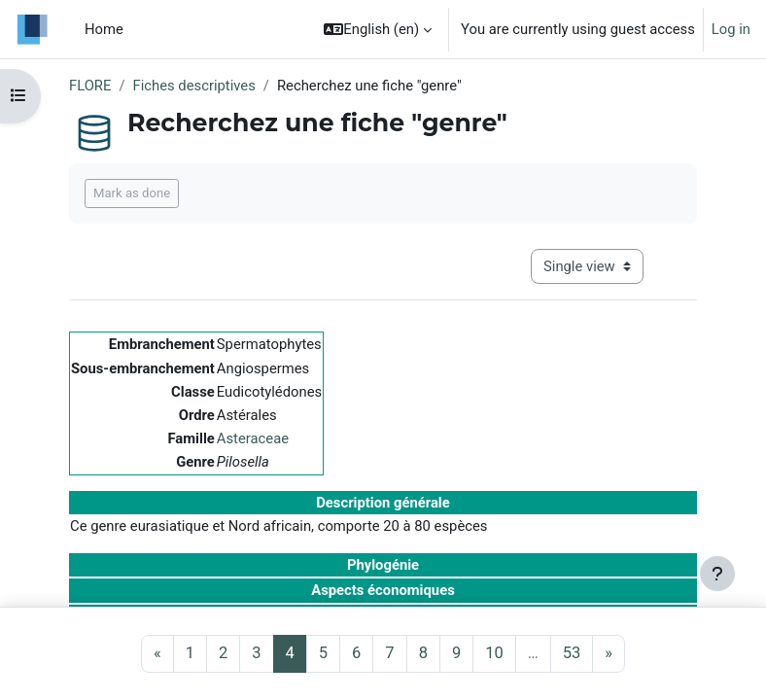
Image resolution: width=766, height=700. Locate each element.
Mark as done (132, 193)
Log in (731, 29)
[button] (378, 29)
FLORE (90, 86)
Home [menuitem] (104, 29)
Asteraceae (253, 438)
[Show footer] (717, 574)
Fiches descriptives (194, 86)
